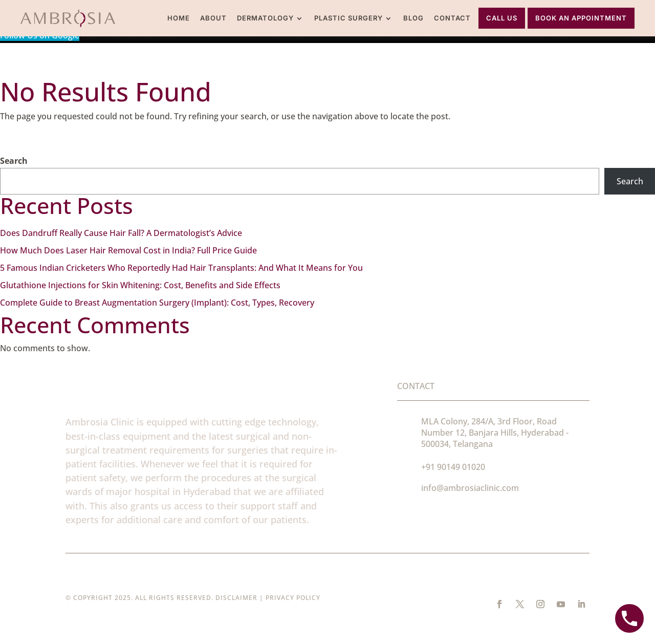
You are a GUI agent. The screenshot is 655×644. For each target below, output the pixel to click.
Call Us (502, 18)
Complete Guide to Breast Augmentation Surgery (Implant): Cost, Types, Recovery (157, 303)
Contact (452, 18)
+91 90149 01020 (453, 467)
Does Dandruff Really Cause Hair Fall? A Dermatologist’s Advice (121, 233)
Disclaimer (236, 598)
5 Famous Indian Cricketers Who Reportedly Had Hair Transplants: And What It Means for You (181, 268)
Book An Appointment (581, 18)
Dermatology (265, 18)
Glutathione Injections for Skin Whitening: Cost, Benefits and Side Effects (140, 285)
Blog (413, 18)
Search (14, 161)
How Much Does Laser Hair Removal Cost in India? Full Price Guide (128, 250)
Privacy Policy (293, 598)
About (213, 18)
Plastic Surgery (348, 18)
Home (179, 18)
